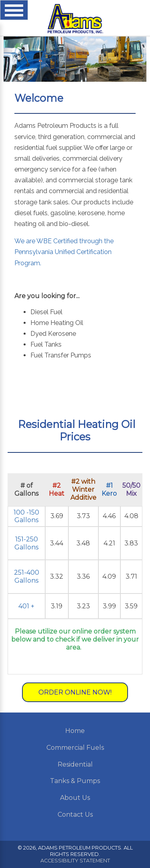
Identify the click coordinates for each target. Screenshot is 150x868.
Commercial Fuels (75, 748)
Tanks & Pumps (75, 781)
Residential (75, 764)
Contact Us (75, 815)
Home (75, 731)
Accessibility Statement (75, 861)
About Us (75, 798)
